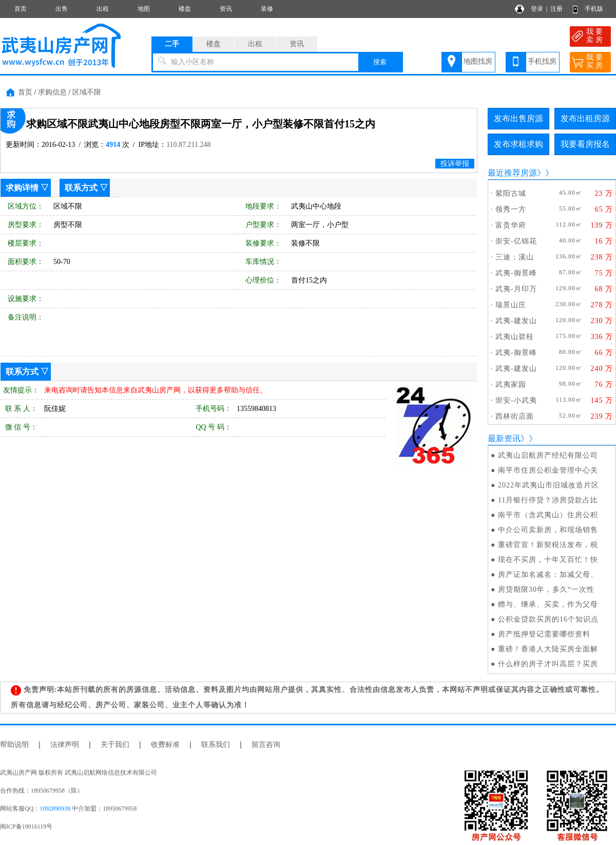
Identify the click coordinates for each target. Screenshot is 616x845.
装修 (267, 9)
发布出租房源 (585, 118)
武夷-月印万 (516, 289)
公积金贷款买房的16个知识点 (548, 619)
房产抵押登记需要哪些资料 (544, 634)
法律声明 (65, 745)
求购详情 (22, 188)
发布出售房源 (518, 118)
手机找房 (542, 61)
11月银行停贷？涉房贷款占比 (548, 500)
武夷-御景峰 (516, 273)
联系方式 (81, 188)
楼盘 (185, 9)
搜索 (380, 62)
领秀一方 (511, 209)
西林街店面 (515, 416)
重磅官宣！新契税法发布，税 (548, 545)
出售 (62, 9)
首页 (21, 9)
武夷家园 (511, 384)
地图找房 (478, 61)
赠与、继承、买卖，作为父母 (548, 604)
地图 (144, 9)
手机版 (594, 9)
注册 (556, 9)
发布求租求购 (518, 144)
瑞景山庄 (511, 305)
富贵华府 (511, 225)
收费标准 (165, 745)
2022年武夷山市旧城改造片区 (548, 485)
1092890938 (55, 809)
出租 (103, 9)
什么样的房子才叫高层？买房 (548, 664)
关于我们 (115, 745)
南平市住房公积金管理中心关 (548, 470)
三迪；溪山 (515, 257)
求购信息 (52, 92)
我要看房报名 (585, 144)
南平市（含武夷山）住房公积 (548, 515)
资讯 (226, 9)
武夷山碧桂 (515, 337)
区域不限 (87, 92)
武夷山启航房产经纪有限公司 (548, 455)
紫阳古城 (511, 193)
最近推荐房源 (512, 173)
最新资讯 (504, 438)
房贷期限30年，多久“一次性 (546, 589)
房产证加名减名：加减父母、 (548, 575)
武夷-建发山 (516, 321)
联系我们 (216, 745)
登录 (537, 9)
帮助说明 (14, 745)
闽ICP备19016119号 (26, 827)
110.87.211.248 (188, 145)
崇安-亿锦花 (516, 241)
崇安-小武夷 (516, 400)
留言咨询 (266, 745)
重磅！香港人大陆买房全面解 (548, 649)
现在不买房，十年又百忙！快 (548, 560)
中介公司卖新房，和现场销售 (548, 530)
